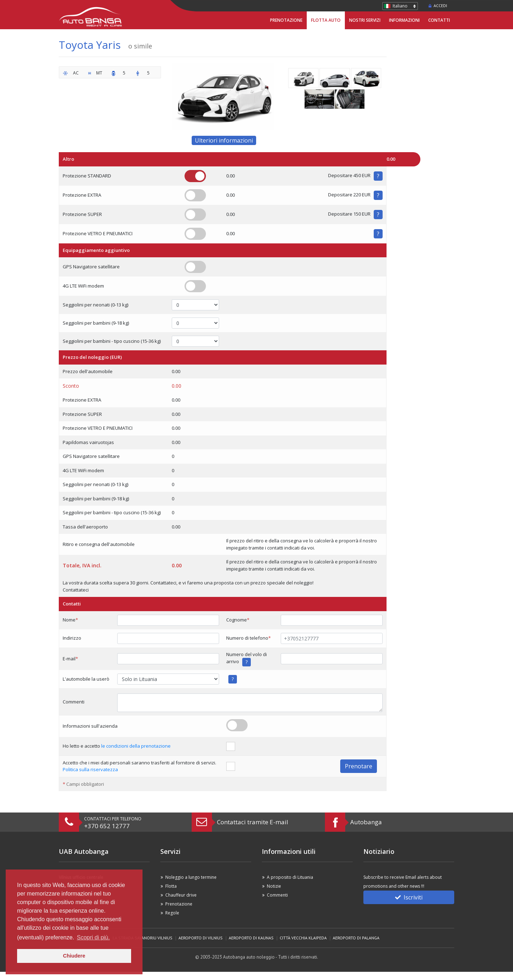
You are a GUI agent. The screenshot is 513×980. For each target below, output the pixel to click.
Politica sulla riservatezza (90, 769)
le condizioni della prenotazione (136, 746)
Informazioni (404, 20)
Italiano (400, 6)
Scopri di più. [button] (94, 937)
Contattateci (76, 590)
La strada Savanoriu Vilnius (142, 938)
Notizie (274, 886)
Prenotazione (286, 20)
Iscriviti (409, 897)
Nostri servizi (365, 20)
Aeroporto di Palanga (356, 938)
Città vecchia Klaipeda (303, 938)
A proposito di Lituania (290, 877)
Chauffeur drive (181, 895)
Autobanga (366, 822)
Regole (172, 913)
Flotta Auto (326, 20)
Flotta (171, 886)
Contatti (439, 20)
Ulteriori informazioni (224, 140)
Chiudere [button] (74, 956)
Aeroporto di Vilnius (201, 938)
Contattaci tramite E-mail (253, 822)
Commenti (277, 895)
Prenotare (359, 766)
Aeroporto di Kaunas (251, 938)
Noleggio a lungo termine (191, 877)
